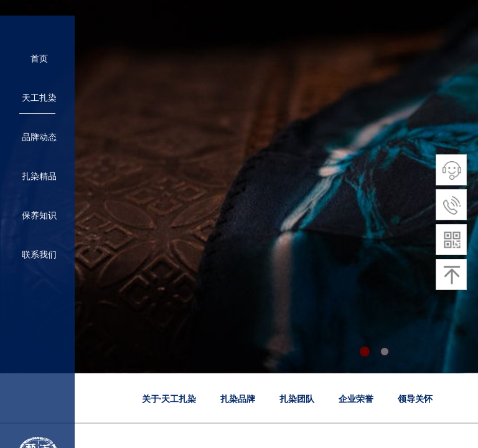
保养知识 (39, 216)
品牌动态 (39, 137)
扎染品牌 (238, 399)
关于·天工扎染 (169, 399)
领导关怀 (415, 399)
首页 (39, 59)
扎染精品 (39, 176)
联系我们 (39, 255)
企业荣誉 (356, 399)
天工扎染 (39, 98)
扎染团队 (297, 399)
